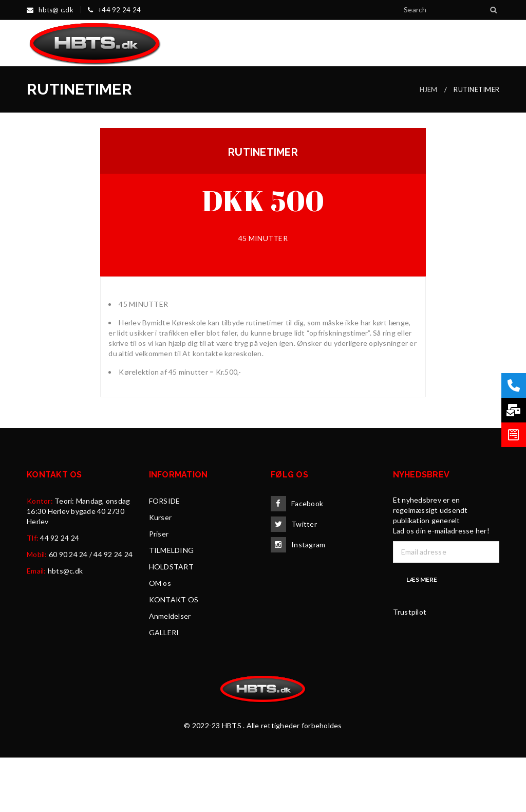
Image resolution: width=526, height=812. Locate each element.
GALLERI (164, 687)
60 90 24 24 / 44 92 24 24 (91, 609)
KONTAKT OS (174, 654)
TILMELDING (172, 605)
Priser (159, 588)
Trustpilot (410, 666)
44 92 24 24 (60, 592)
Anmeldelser (170, 670)
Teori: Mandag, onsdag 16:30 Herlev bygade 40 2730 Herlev (78, 566)
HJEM (429, 144)
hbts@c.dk (65, 625)
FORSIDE (165, 555)
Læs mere (422, 634)
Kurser (161, 572)
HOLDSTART (171, 621)
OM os (160, 638)
